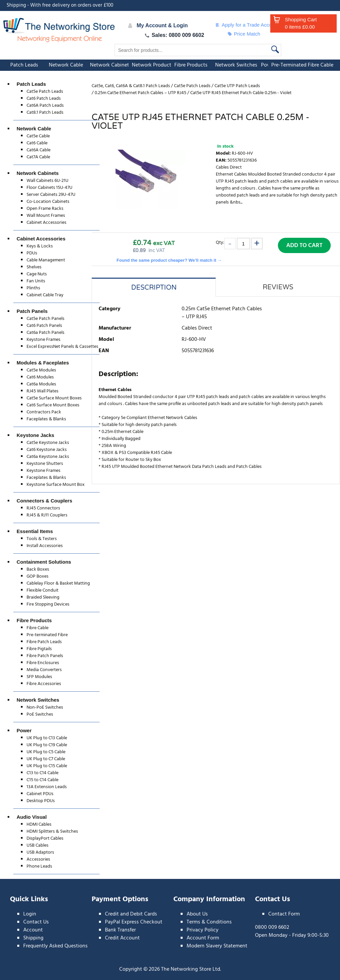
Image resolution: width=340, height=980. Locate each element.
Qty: (220, 242)
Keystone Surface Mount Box (56, 485)
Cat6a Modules (41, 384)
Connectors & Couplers (44, 501)
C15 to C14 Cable (42, 780)
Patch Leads (24, 65)
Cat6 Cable (37, 143)
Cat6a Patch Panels (45, 333)
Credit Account (122, 938)
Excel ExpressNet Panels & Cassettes (62, 347)
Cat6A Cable (39, 150)
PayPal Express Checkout (134, 922)
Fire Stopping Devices (48, 604)
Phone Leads (39, 866)
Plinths (33, 288)
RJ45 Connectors (43, 508)
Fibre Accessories (44, 684)
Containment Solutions (44, 562)
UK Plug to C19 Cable (47, 745)
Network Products (153, 65)
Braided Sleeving (43, 597)
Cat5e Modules (41, 370)
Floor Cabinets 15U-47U (49, 188)
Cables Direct (229, 167)
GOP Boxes (38, 576)
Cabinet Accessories (46, 223)
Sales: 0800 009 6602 (174, 35)
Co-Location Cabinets (48, 202)
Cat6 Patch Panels (44, 326)
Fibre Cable (38, 628)
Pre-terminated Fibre (47, 635)
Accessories (38, 859)
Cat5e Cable (38, 136)
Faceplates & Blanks (46, 419)
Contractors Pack (44, 412)
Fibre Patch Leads (44, 642)
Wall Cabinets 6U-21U (47, 181)
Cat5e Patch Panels (45, 319)
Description (154, 288)
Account (33, 930)
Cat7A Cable (38, 157)
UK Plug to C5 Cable (46, 752)
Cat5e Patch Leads (45, 92)
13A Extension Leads (47, 787)
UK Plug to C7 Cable (46, 759)
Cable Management (46, 260)
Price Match (244, 34)
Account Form (203, 938)
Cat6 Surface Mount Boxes (53, 405)
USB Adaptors (40, 852)
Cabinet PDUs (40, 794)
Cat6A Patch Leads (45, 106)
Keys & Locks (40, 246)
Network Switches (236, 65)
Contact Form (284, 914)
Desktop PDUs (41, 801)
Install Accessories (45, 546)
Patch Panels (32, 311)
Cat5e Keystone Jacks (48, 443)
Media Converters (44, 670)
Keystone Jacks (35, 435)
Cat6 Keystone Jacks (47, 450)
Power (24, 730)
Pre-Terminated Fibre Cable (302, 65)
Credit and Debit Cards (131, 914)
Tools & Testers (42, 539)
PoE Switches (40, 714)
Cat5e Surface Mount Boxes (54, 398)
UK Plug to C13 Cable (47, 738)
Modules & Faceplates (43, 363)
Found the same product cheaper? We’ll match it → (169, 260)
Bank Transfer (120, 930)
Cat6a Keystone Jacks (48, 457)
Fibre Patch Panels (45, 656)
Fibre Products (191, 65)
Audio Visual (32, 817)
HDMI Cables (39, 825)
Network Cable (66, 65)
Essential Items (35, 531)
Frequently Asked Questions (55, 946)
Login (30, 914)
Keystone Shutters (45, 464)
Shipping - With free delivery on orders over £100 (60, 5)
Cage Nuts (37, 274)
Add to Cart (304, 246)
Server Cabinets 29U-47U (51, 195)
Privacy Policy (203, 930)
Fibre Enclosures (43, 663)
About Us (197, 914)
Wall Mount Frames (46, 216)
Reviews (278, 287)
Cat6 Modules (40, 377)
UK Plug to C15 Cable (47, 766)
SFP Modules (39, 677)
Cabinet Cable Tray (45, 295)
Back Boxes (38, 569)
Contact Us (36, 922)
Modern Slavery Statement (217, 946)
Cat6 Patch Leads (44, 99)
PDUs (32, 253)
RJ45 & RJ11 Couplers (47, 515)
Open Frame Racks (45, 209)
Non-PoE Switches (45, 707)
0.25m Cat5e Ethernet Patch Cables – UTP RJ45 (222, 313)
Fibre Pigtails (39, 649)
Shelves (34, 267)
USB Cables (38, 845)
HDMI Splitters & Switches (52, 832)
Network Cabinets (111, 65)
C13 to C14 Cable (42, 773)
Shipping (33, 938)
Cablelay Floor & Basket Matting (58, 583)
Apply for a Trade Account (247, 25)
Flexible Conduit (42, 590)
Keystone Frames (43, 340)
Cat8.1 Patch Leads (45, 113)
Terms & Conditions (209, 922)
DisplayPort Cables (45, 839)
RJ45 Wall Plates (42, 391)
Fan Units (36, 281)
